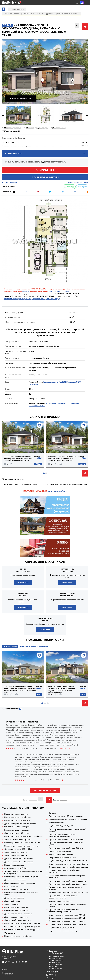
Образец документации (37, 128)
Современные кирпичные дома (63, 858)
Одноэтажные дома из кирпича (18, 827)
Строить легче (10, 289)
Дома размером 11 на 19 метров (19, 859)
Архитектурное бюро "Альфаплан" (12, 954)
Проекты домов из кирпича (16, 814)
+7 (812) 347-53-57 (56, 964)
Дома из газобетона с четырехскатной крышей (66, 888)
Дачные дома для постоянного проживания (68, 819)
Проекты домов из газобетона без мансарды (68, 884)
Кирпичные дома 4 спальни (61, 854)
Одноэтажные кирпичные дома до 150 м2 (67, 915)
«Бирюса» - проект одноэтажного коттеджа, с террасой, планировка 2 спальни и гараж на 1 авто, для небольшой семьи (62, 689)
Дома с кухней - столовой (15, 880)
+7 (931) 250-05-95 (56, 960)
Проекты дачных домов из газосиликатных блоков (68, 905)
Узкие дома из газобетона (60, 901)
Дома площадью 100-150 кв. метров (20, 824)
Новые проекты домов (14, 865)
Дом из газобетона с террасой (17, 920)
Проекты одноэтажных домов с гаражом (22, 846)
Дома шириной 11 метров (16, 852)
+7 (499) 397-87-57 (56, 968)
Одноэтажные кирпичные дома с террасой (67, 924)
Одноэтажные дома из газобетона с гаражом (69, 867)
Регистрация (8, 973)
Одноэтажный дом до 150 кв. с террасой (22, 930)
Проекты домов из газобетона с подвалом (67, 881)
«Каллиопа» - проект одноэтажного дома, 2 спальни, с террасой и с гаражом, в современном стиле (62, 458)
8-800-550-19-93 (55, 958)
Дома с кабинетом (12, 901)
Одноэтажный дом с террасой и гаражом (22, 927)
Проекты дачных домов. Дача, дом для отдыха (21, 894)
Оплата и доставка (13, 128)
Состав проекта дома (59, 291)
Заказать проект (46, 170)
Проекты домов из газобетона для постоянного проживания (64, 911)
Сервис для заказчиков (45, 562)
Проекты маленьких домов (16, 911)
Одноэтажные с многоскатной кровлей (66, 931)
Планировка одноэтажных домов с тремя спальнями (67, 877)
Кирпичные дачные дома (60, 851)
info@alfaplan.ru (55, 971)
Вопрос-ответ (59, 128)
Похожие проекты (10, 646)
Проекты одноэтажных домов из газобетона (23, 836)
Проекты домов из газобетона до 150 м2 (22, 843)
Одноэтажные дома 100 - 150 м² (18, 849)
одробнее (62, 491)
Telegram (82, 187)
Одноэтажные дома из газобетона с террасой (65, 871)
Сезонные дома (11, 886)
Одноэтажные (10, 933)
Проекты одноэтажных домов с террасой (22, 923)
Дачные (52, 813)
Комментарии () (12, 131)
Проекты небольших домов (16, 889)
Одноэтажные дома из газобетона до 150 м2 (68, 861)
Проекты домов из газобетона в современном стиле (63, 897)
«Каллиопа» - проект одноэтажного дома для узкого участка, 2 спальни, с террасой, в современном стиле (19, 458)
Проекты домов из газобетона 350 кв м (66, 848)
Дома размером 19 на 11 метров (19, 862)
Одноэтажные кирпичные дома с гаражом (67, 921)
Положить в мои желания (46, 177)
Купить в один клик (9, 182)
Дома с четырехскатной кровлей (18, 914)
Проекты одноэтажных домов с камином (67, 839)
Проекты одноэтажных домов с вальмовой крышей (67, 830)
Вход (6, 970)
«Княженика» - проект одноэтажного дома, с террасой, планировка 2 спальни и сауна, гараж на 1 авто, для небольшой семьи (20, 689)
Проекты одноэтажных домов (17, 820)
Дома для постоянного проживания (20, 883)
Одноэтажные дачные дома (61, 826)
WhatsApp (69, 187)
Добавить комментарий (45, 791)
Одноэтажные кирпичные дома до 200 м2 (67, 918)
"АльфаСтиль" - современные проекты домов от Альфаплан (24, 872)
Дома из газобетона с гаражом (18, 839)
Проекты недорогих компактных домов (21, 877)
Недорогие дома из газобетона (18, 936)
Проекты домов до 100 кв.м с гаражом (66, 816)
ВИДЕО (26, 291)
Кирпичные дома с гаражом (16, 830)
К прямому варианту (19, 98)
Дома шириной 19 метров (16, 855)
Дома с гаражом (11, 904)
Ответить (63, 748)
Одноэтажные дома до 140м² (62, 928)
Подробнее (23, 583)
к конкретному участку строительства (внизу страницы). (32, 299)
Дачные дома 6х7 (57, 823)
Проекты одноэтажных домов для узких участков (66, 844)
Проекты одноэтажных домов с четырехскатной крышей (62, 835)
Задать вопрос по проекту (78, 182)
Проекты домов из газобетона (17, 817)
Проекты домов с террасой (16, 907)
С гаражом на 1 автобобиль (16, 868)
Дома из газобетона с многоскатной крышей (68, 893)
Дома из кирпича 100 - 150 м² (17, 833)
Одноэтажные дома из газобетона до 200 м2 (68, 864)
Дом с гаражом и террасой (16, 917)
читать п (52, 491)
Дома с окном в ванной (14, 898)
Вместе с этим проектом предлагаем (34, 646)
